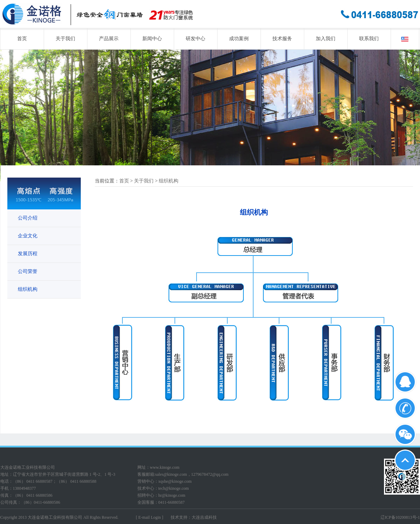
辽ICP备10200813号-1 (400, 517)
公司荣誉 (28, 271)
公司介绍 (28, 218)
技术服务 (282, 39)
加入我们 (326, 39)
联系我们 (369, 39)
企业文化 (28, 236)
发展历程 (28, 254)
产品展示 (109, 39)
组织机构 (28, 289)
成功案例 (239, 39)
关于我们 (65, 39)
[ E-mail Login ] (150, 517)
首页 (22, 39)
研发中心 (195, 39)
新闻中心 (152, 39)
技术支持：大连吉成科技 (194, 517)
